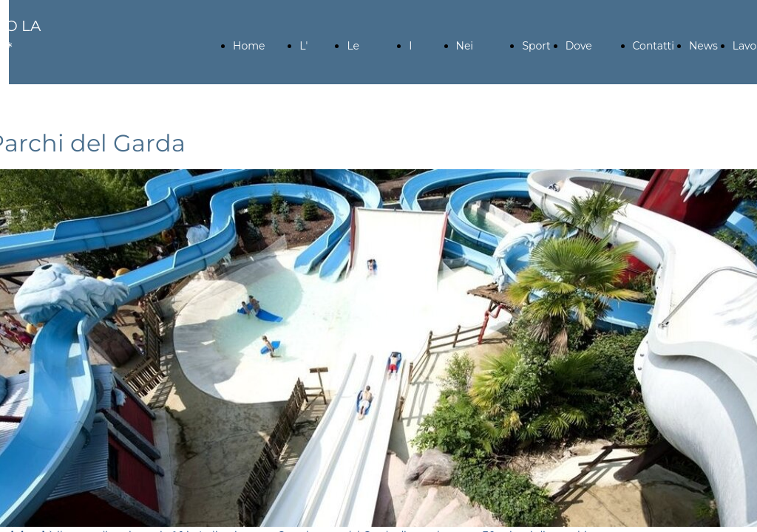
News (703, 46)
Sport (536, 46)
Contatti (654, 46)
